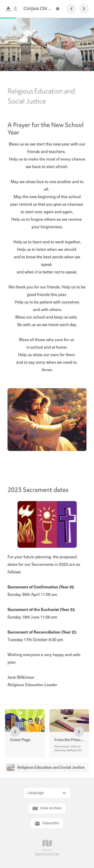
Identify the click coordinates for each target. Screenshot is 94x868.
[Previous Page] (71, 9)
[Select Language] (47, 793)
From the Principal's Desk (69, 740)
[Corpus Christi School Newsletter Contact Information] (58, 9)
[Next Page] (84, 9)
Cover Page (20, 740)
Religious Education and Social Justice (51, 768)
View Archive (47, 809)
